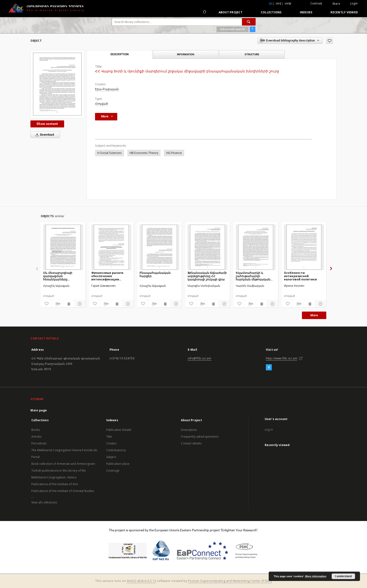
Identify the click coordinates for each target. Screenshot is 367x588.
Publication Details (119, 430)
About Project (231, 12)
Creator (112, 443)
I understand (343, 576)
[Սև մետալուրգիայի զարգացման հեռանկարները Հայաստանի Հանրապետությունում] (63, 247)
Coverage (113, 471)
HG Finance (174, 153)
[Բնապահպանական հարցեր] (160, 247)
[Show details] (79, 304)
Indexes (306, 12)
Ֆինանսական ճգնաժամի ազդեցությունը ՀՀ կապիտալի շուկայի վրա (207, 276)
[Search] (249, 22)
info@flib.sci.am (200, 358)
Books (36, 430)
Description (189, 430)
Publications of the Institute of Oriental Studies (63, 491)
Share (336, 4)
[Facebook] (269, 368)
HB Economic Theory (144, 153)
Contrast (316, 3)
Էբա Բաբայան (107, 89)
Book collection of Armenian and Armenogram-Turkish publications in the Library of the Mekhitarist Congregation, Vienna (64, 471)
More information (316, 576)
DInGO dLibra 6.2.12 (142, 581)
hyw (288, 4)
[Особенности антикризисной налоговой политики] (304, 247)
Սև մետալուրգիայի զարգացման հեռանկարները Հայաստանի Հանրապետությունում (60, 276)
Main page (39, 410)
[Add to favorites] (330, 41)
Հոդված (101, 104)
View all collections (44, 502)
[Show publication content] (69, 304)
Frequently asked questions (200, 437)
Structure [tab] (252, 54)
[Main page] (204, 12)
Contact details (191, 443)
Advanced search (233, 29)
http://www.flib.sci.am (282, 358)
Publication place (118, 464)
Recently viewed (344, 12)
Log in (269, 430)
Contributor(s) (116, 450)
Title (109, 437)
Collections (271, 12)
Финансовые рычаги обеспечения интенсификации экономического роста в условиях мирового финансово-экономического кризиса (111, 276)
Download (44, 135)
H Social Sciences (110, 153)
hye (279, 4)
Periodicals (39, 443)
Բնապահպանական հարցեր (155, 274)
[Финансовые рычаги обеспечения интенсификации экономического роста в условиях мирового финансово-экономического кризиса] (111, 247)
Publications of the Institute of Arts (55, 484)
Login (354, 3)
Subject (111, 457)
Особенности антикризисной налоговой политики (300, 276)
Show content (47, 124)
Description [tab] (119, 54)
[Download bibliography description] (57, 304)
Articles (36, 437)
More (314, 315)
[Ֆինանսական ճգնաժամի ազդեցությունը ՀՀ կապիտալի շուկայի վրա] (207, 247)
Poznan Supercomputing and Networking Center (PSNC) (230, 581)
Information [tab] (186, 54)
